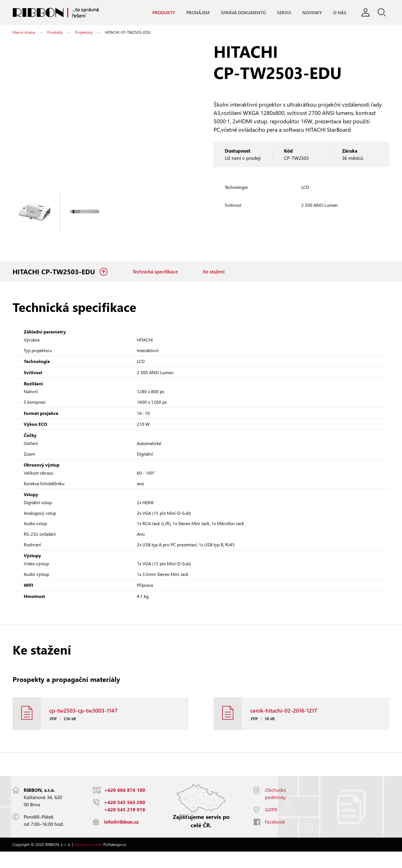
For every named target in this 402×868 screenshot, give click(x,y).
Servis (282, 13)
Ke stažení (214, 273)
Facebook (275, 838)
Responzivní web (88, 861)
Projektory (84, 34)
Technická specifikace (155, 273)
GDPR (271, 826)
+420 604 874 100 (125, 806)
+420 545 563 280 (125, 819)
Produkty (162, 13)
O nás (338, 13)
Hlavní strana (24, 34)
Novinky (310, 13)
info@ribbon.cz (121, 838)
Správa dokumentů (242, 13)
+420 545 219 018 (125, 826)
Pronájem (196, 13)
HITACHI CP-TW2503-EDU (55, 273)
